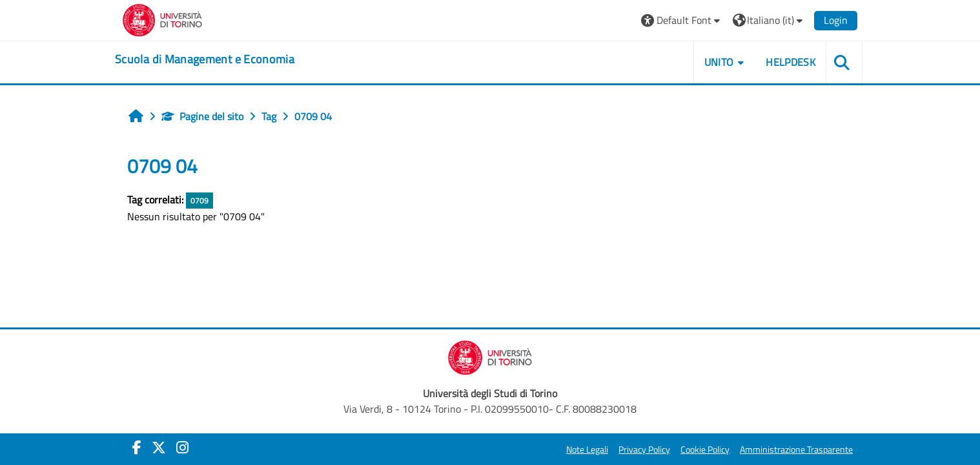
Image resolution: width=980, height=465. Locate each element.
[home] (205, 59)
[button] (682, 20)
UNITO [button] (719, 62)
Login (836, 20)
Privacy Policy (644, 449)
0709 (199, 201)
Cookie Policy (705, 449)
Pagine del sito (202, 116)
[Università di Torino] (162, 19)
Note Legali (587, 449)
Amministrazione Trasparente (796, 449)
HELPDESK (791, 62)
